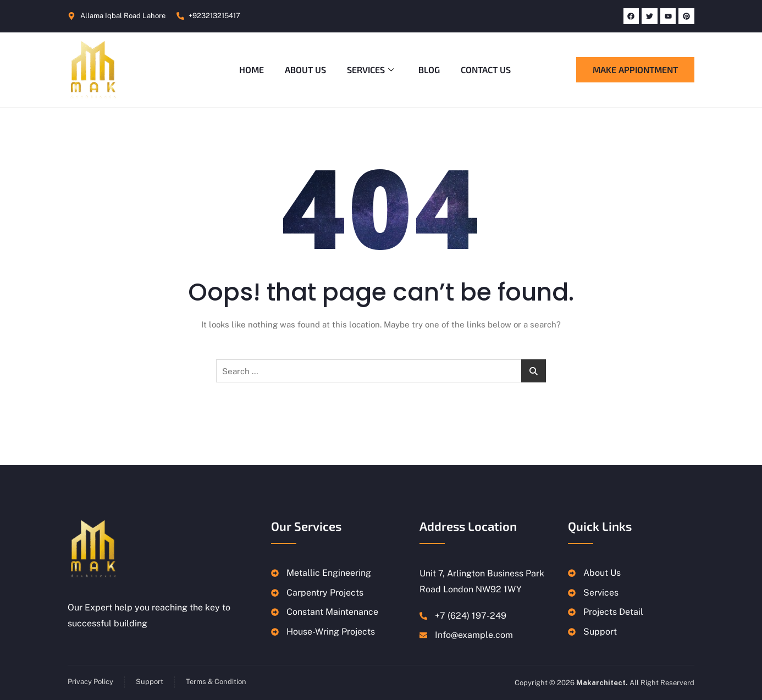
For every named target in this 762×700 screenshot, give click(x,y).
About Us (304, 70)
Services (371, 70)
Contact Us (488, 70)
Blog (430, 70)
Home (249, 70)
